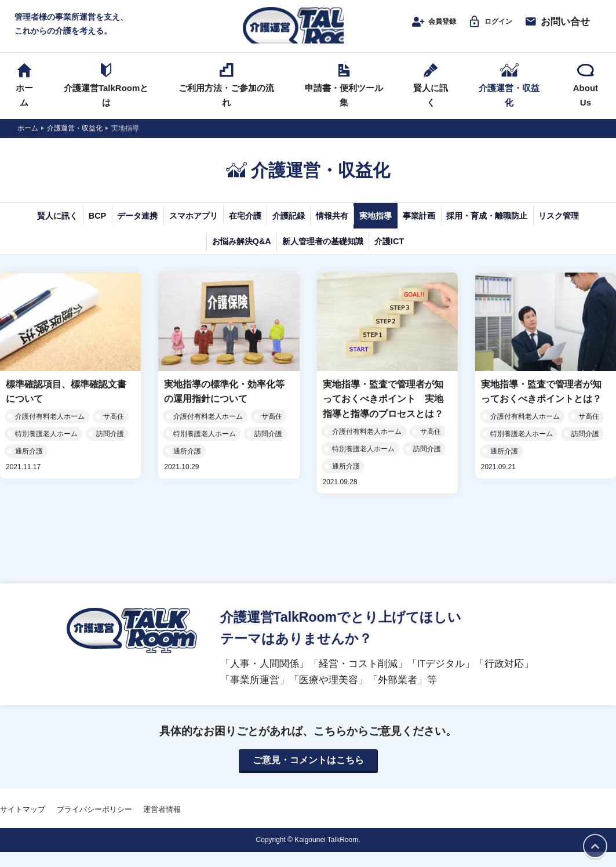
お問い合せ (553, 27)
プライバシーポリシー (94, 825)
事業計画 (568, 227)
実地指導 (506, 227)
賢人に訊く (52, 227)
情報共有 (443, 227)
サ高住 (114, 431)
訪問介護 (110, 448)
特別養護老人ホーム (46, 448)
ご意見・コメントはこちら (308, 775)
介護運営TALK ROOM (308, 30)
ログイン (481, 27)
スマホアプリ (246, 227)
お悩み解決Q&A (315, 255)
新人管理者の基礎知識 (423, 255)
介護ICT (513, 255)
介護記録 (381, 227)
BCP (110, 227)
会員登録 (414, 27)
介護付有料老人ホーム (50, 431)
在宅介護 (318, 227)
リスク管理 (232, 255)
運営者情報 (162, 825)
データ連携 (168, 227)
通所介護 (29, 466)
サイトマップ (23, 825)
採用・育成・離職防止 (135, 255)
